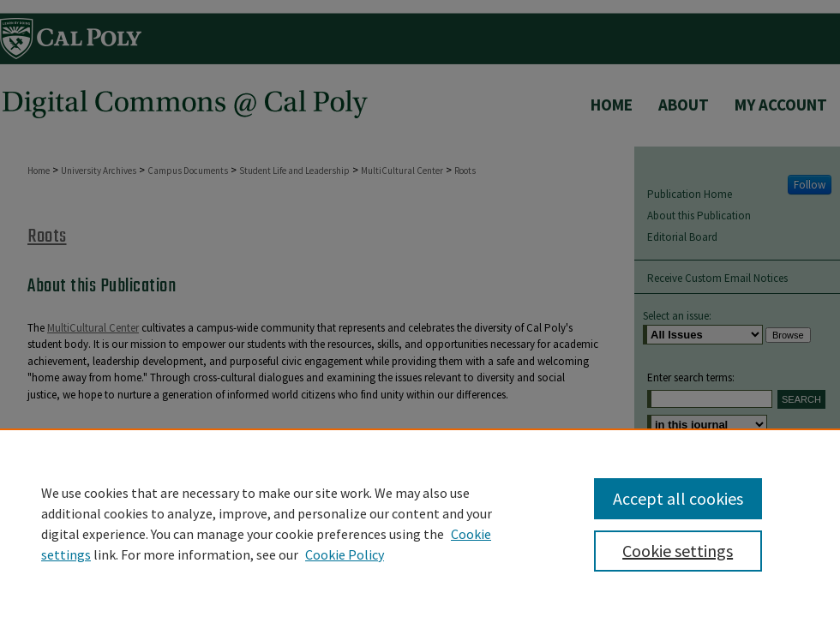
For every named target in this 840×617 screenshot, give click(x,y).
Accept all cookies (678, 498)
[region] (420, 523)
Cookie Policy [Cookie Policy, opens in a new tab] (345, 554)
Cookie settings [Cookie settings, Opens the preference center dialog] (678, 551)
